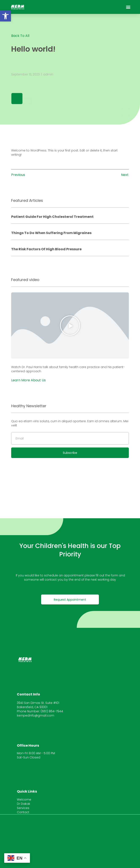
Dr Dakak (24, 804)
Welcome (24, 800)
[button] (5, 16)
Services (23, 808)
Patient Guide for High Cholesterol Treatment (52, 217)
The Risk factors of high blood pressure (46, 249)
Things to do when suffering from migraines (51, 233)
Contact (23, 812)
